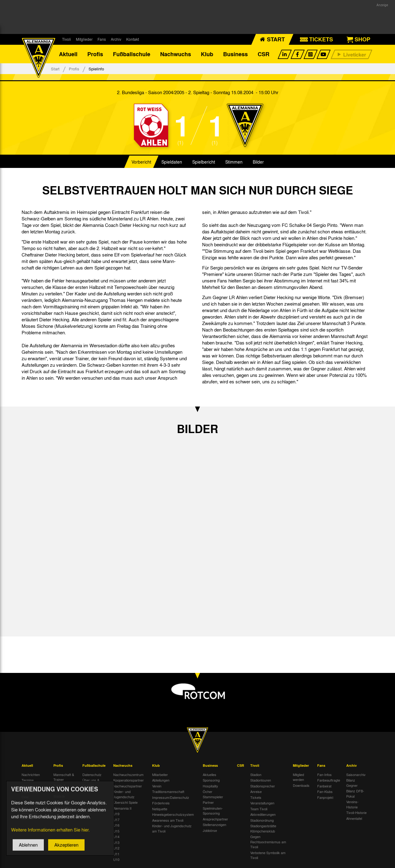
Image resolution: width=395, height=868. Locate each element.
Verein (157, 786)
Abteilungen (161, 780)
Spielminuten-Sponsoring (213, 811)
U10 (116, 859)
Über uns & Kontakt (91, 783)
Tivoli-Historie (356, 812)
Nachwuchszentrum (128, 774)
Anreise (256, 791)
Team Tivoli (259, 809)
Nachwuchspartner (128, 786)
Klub (207, 54)
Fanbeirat (324, 786)
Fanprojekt (325, 797)
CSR (264, 54)
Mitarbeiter (160, 774)
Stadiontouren (261, 780)
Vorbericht (141, 162)
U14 (116, 837)
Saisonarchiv (356, 774)
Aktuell (68, 54)
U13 (116, 842)
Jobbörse (210, 830)
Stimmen (234, 162)
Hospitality (210, 786)
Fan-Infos (324, 774)
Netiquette (160, 809)
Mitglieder (84, 39)
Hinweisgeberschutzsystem (173, 814)
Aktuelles (210, 774)
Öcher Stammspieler (213, 794)
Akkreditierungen (263, 814)
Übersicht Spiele (125, 802)
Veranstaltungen (262, 803)
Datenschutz (92, 774)
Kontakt (133, 39)
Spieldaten (172, 162)
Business (235, 54)
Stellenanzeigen (214, 824)
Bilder (258, 162)
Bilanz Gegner (352, 783)
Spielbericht (204, 162)
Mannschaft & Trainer (64, 777)
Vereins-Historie (352, 804)
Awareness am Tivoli (168, 820)
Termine (28, 780)
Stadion (256, 774)
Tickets (256, 797)
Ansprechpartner (215, 819)
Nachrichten (31, 774)
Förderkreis (161, 803)
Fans (102, 39)
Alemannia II (122, 808)
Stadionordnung (262, 820)
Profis (95, 54)
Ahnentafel (354, 818)
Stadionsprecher (263, 786)
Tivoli (67, 39)
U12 (116, 848)
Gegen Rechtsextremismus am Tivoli (268, 842)
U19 (116, 814)
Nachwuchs (176, 54)
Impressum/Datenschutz (171, 797)
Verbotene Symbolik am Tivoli (268, 855)
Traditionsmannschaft (168, 791)
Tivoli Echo (30, 786)
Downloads (301, 785)
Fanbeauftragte (329, 780)
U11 (116, 854)
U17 (116, 820)
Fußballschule (132, 54)
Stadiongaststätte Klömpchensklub (263, 828)
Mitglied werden (298, 777)
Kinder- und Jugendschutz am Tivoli (172, 828)
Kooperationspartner (129, 780)
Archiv (116, 39)
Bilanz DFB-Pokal (355, 793)
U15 (116, 831)
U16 (116, 825)
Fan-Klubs (325, 791)
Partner (208, 802)
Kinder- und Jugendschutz (124, 794)
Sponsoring (211, 780)
